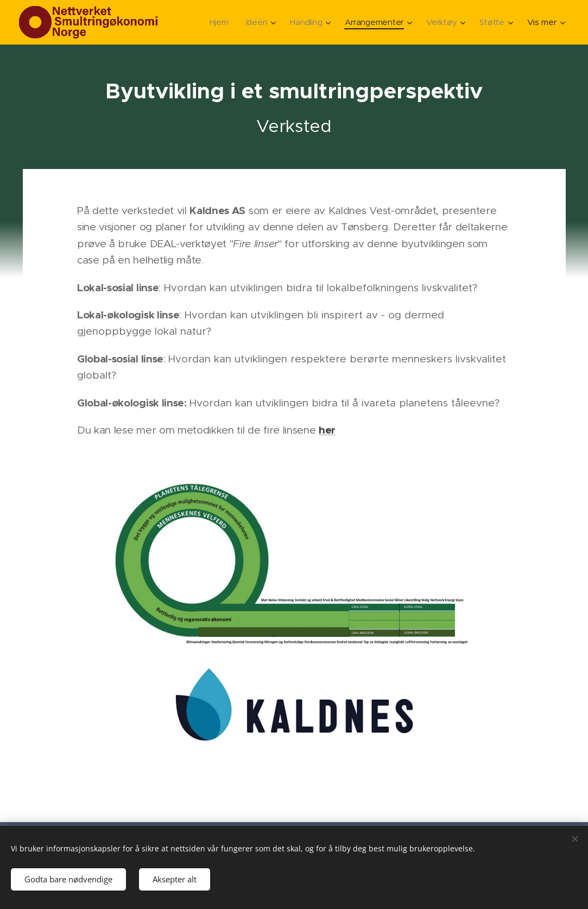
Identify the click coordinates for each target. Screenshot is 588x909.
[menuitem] (216, 22)
